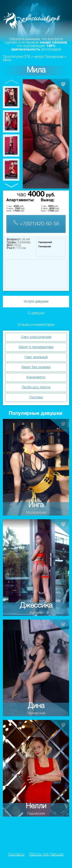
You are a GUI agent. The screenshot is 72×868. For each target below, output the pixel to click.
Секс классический (36, 337)
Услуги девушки (36, 302)
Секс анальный (36, 357)
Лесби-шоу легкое (36, 387)
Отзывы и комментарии (36, 325)
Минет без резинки (36, 367)
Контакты (16, 854)
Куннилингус (36, 377)
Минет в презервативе (36, 347)
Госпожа (36, 397)
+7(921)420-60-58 (36, 223)
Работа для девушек (46, 854)
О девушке (36, 313)
